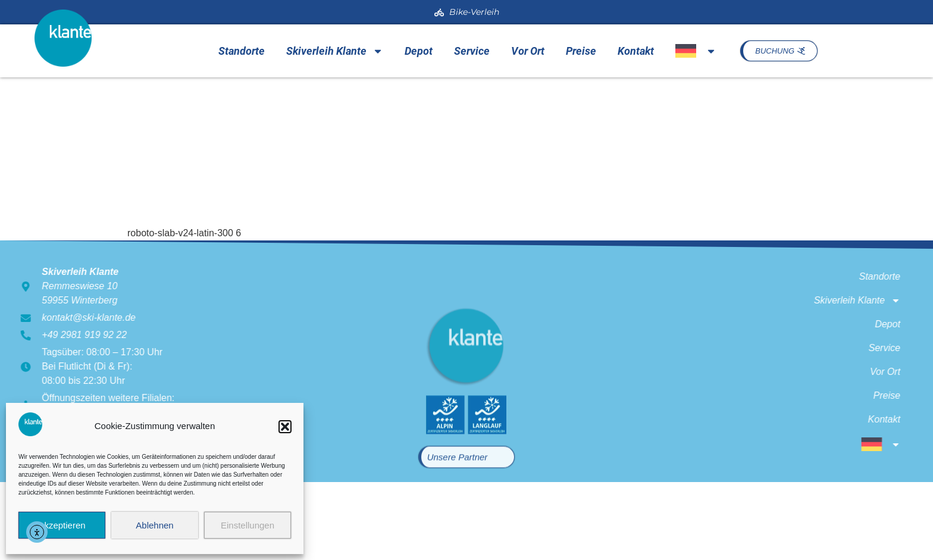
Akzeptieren (62, 525)
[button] (285, 427)
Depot (419, 51)
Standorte (242, 51)
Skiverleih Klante (335, 51)
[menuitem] (696, 51)
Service (472, 51)
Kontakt (636, 51)
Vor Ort (528, 51)
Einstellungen (248, 525)
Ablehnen (154, 525)
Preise (581, 51)
